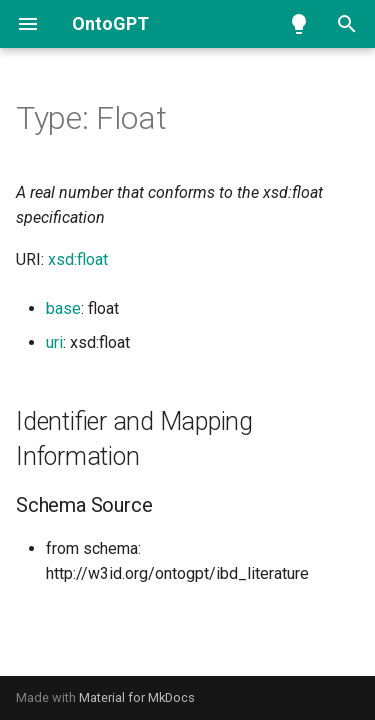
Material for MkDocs (137, 697)
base (63, 308)
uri (54, 342)
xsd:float (78, 259)
